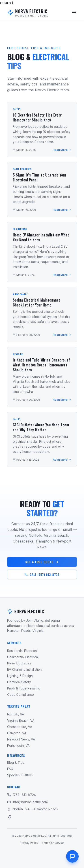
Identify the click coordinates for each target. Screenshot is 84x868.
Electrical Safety (19, 682)
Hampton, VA (17, 733)
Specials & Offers (20, 775)
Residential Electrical (22, 651)
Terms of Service (53, 843)
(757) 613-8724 (22, 795)
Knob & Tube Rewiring (24, 688)
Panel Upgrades (19, 663)
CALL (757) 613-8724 (42, 574)
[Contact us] (72, 856)
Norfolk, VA (16, 714)
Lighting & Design (20, 676)
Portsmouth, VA (18, 746)
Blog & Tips (16, 763)
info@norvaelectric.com (27, 802)
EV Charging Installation (24, 669)
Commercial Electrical (23, 657)
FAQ (10, 769)
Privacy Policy (29, 843)
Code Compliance (20, 695)
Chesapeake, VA (20, 727)
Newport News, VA (21, 739)
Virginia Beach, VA (21, 720)
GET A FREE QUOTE (42, 562)
